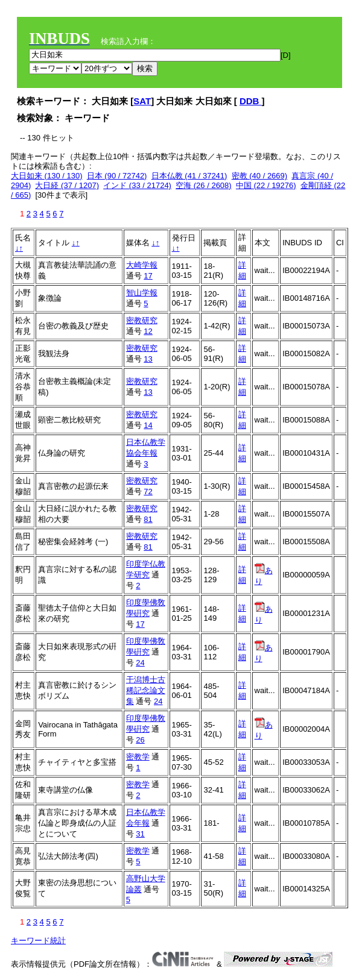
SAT (142, 101)
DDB (251, 101)
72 (148, 492)
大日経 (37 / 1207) (67, 185)
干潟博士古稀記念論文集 (146, 690)
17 (148, 276)
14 (148, 425)
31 (140, 834)
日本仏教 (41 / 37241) (189, 176)
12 (148, 331)
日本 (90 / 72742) (117, 176)
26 (140, 740)
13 (148, 359)
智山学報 (142, 293)
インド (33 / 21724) (137, 185)
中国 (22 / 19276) (266, 185)
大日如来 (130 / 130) (47, 176)
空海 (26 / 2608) (204, 185)
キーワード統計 (38, 941)
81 (148, 519)
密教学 (138, 757)
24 (140, 663)
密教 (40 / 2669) (260, 176)
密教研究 (142, 320)
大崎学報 (142, 265)
